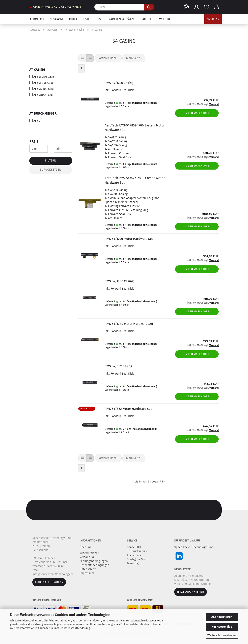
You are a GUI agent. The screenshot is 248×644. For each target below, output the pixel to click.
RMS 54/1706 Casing (119, 83)
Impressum (87, 573)
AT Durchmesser (43, 113)
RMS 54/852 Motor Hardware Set (128, 409)
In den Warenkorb (197, 113)
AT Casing (37, 70)
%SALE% (213, 19)
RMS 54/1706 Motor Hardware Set (129, 239)
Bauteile (147, 19)
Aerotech (37, 19)
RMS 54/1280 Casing (119, 281)
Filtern (51, 161)
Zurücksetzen (51, 170)
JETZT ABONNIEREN (191, 592)
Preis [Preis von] (34, 141)
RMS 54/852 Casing (118, 366)
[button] (186, 7)
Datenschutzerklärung (77, 628)
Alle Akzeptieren (222, 617)
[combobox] (108, 58)
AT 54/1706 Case (41, 83)
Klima (73, 19)
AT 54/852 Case (41, 95)
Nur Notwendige (222, 627)
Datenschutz (88, 569)
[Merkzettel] (207, 7)
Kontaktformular (49, 582)
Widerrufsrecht (90, 553)
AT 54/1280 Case (42, 77)
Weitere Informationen (222, 635)
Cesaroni (56, 19)
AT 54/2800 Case (42, 89)
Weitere (165, 19)
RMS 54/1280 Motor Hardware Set (129, 324)
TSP (100, 19)
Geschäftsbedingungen (95, 565)
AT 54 (35, 121)
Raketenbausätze (121, 19)
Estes (87, 19)
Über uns (85, 547)
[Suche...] (149, 7)
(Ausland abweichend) (145, 103)
